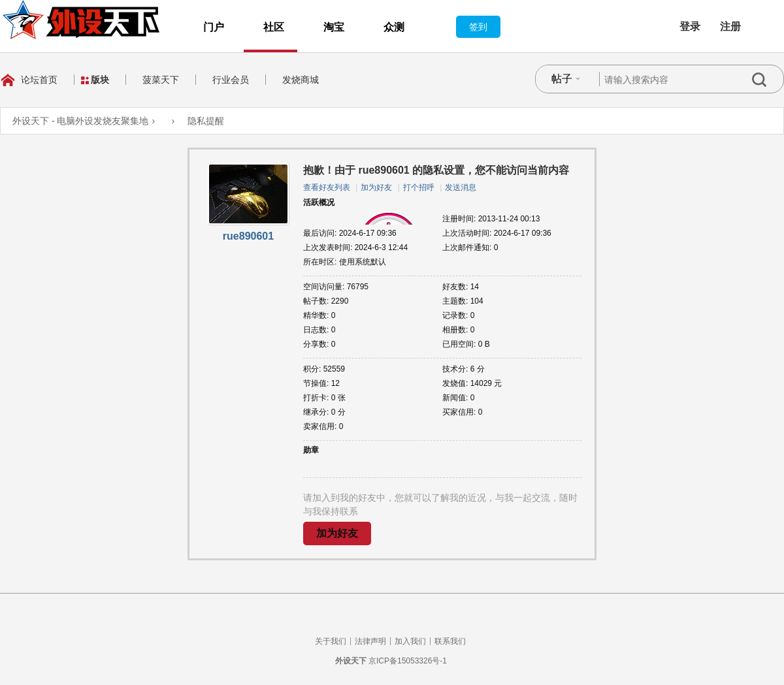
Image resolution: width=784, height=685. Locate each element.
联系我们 (450, 641)
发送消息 (461, 187)
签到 (478, 27)
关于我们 (331, 641)
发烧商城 (301, 80)
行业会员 (231, 80)
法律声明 (370, 641)
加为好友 (376, 187)
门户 (214, 27)
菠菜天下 (161, 80)
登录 (690, 26)
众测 (394, 27)
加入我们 (410, 641)
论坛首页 (39, 80)
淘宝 (334, 27)
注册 (730, 26)
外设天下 (351, 661)
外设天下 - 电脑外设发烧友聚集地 (80, 121)
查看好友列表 (327, 187)
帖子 (562, 79)
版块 (100, 80)
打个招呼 (419, 187)
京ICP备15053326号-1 (408, 661)
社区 (274, 27)
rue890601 (248, 236)
